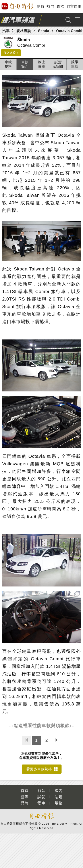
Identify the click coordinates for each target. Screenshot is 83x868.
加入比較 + (11, 53)
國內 (58, 791)
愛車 (41, 803)
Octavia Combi (69, 31)
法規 (58, 797)
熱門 (50, 7)
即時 (40, 7)
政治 (60, 7)
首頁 (25, 791)
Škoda (44, 31)
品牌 (25, 803)
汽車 (6, 31)
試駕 (41, 797)
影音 (41, 791)
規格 (58, 803)
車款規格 (8, 64)
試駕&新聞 (58, 64)
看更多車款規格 (39, 769)
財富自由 (74, 7)
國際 (25, 797)
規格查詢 (24, 31)
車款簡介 (25, 64)
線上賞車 (41, 64)
